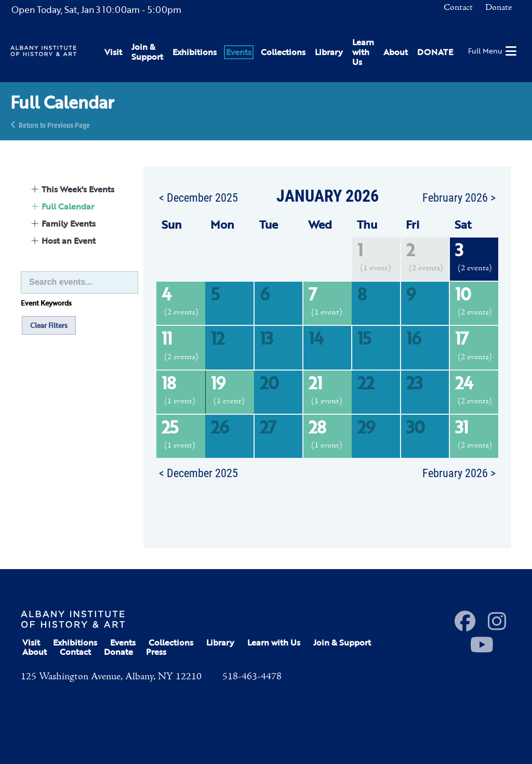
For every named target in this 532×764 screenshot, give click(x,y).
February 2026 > (459, 197)
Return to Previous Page (54, 124)
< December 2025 (198, 197)
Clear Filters (49, 325)
